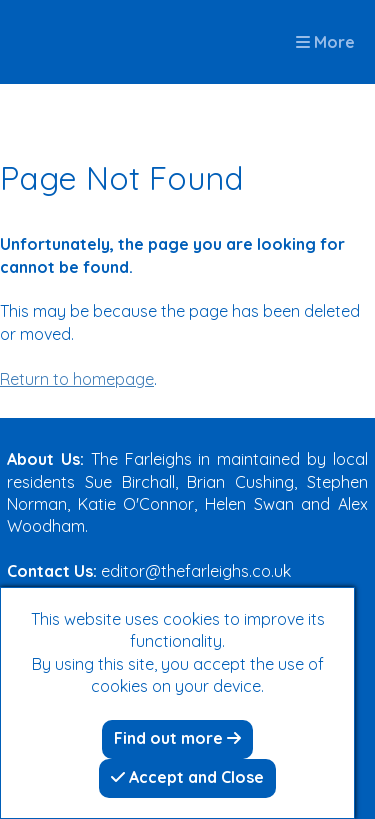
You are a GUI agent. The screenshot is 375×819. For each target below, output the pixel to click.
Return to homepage (77, 379)
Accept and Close (187, 777)
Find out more (177, 738)
